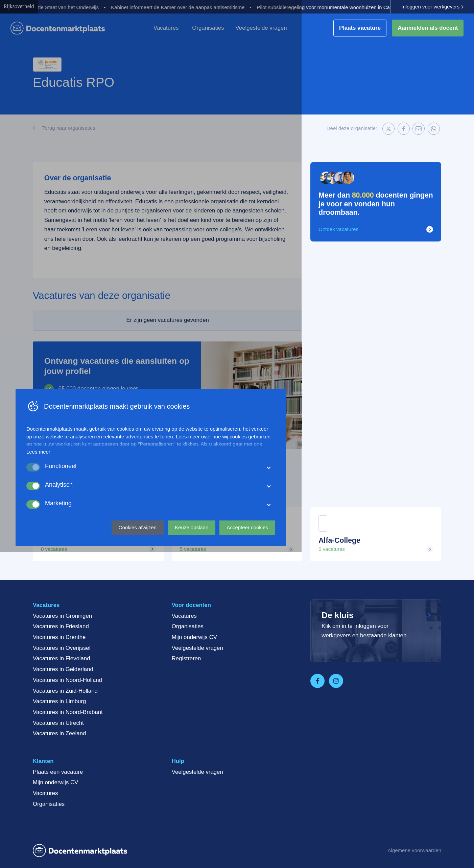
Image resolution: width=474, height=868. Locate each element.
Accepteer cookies (334, 839)
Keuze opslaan (278, 839)
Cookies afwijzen (224, 839)
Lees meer (125, 764)
